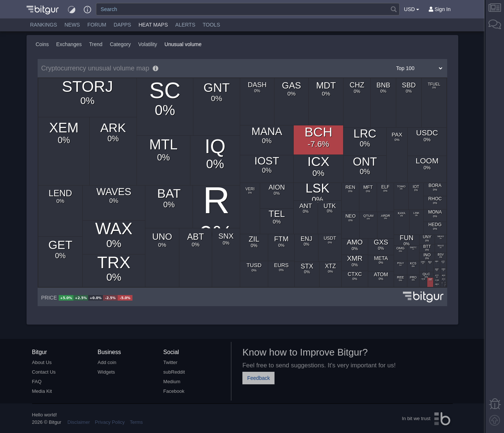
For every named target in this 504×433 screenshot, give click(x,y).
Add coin (107, 362)
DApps (122, 25)
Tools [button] (211, 25)
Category (120, 44)
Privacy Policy (110, 422)
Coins (42, 44)
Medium (172, 382)
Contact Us (44, 372)
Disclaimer (79, 422)
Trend (96, 44)
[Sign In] (440, 9)
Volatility (147, 44)
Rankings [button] (44, 25)
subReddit (174, 372)
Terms (136, 422)
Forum (97, 25)
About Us (42, 362)
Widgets (106, 372)
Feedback (258, 378)
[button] (43, 9)
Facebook (174, 391)
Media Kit (42, 391)
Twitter (170, 362)
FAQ (37, 382)
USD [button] (412, 9)
